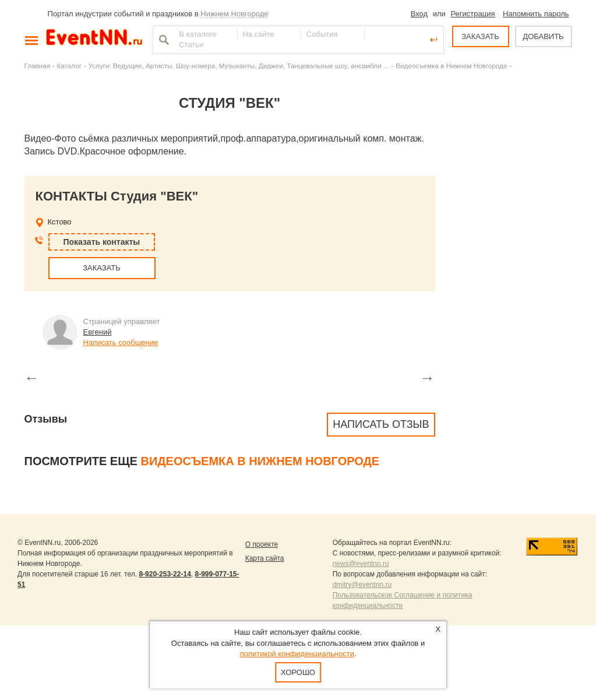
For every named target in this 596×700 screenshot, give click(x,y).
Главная (37, 66)
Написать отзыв (381, 424)
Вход (419, 14)
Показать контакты (102, 242)
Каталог (70, 66)
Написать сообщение (121, 342)
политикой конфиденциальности (297, 654)
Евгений (98, 332)
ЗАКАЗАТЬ (480, 36)
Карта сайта (265, 558)
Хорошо (298, 672)
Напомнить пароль (536, 14)
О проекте (262, 544)
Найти (163, 40)
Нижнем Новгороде (234, 14)
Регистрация (472, 14)
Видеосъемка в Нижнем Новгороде (451, 66)
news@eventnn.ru (361, 564)
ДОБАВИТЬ (543, 36)
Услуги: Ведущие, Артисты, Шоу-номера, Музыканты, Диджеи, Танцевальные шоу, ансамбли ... (239, 66)
